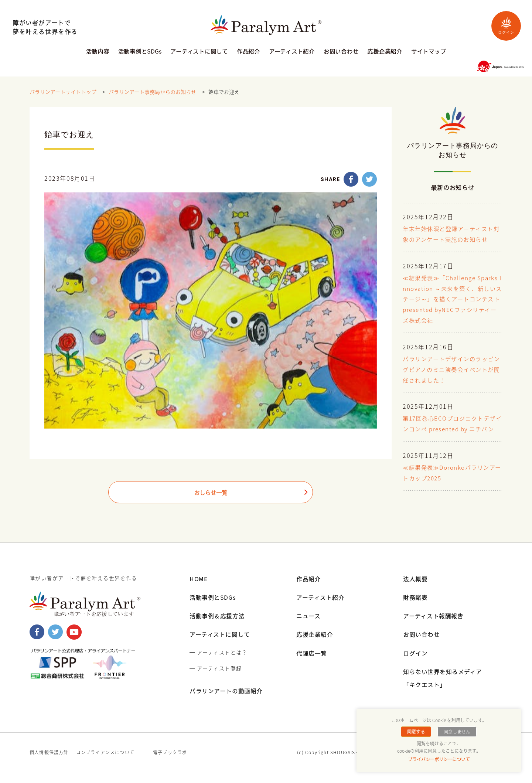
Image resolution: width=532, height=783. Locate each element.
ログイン (506, 26)
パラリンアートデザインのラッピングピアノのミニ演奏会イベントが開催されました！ (451, 370)
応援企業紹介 (385, 52)
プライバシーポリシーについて (439, 759)
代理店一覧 (313, 663)
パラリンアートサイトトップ (63, 92)
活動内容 (98, 52)
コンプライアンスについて (105, 763)
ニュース (309, 626)
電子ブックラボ (170, 763)
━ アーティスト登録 (216, 679)
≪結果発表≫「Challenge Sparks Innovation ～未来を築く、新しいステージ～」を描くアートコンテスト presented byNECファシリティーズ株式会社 (452, 299)
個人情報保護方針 (49, 763)
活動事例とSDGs (140, 52)
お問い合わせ (341, 52)
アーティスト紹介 (292, 52)
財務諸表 (416, 608)
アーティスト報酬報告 (435, 626)
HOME (199, 589)
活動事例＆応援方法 (219, 626)
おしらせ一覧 (211, 493)
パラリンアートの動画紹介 (228, 701)
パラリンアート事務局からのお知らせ (152, 92)
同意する (417, 732)
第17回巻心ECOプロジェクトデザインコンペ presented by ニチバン (452, 430)
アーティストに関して (199, 52)
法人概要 (416, 589)
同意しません (456, 732)
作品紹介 (248, 52)
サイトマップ (429, 52)
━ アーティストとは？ (218, 663)
